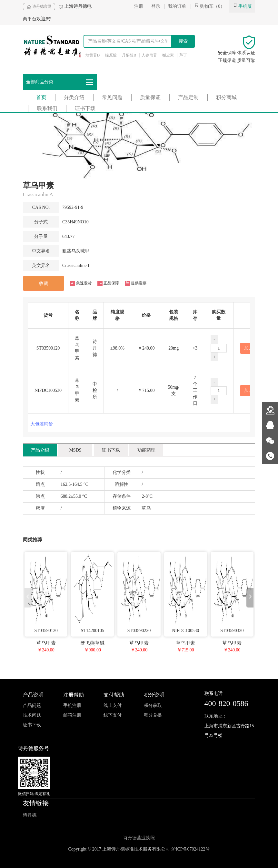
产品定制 (188, 97)
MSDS (75, 450)
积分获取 (153, 705)
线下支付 (113, 715)
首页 (41, 97)
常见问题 (112, 97)
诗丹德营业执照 (139, 838)
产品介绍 (40, 450)
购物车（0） (210, 6)
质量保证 (150, 97)
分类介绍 (74, 97)
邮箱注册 (72, 715)
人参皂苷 (149, 55)
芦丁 (183, 55)
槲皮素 (168, 55)
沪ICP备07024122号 (191, 849)
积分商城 (226, 97)
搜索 (183, 41)
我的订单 (177, 6)
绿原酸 (111, 55)
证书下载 (85, 108)
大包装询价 (42, 424)
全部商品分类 (60, 82)
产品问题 (32, 705)
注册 (139, 6)
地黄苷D (93, 55)
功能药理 (146, 450)
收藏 (44, 284)
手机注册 (72, 705)
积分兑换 (153, 715)
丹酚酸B (129, 55)
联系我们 (47, 108)
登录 (156, 6)
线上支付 (113, 705)
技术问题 (32, 715)
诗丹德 (30, 815)
